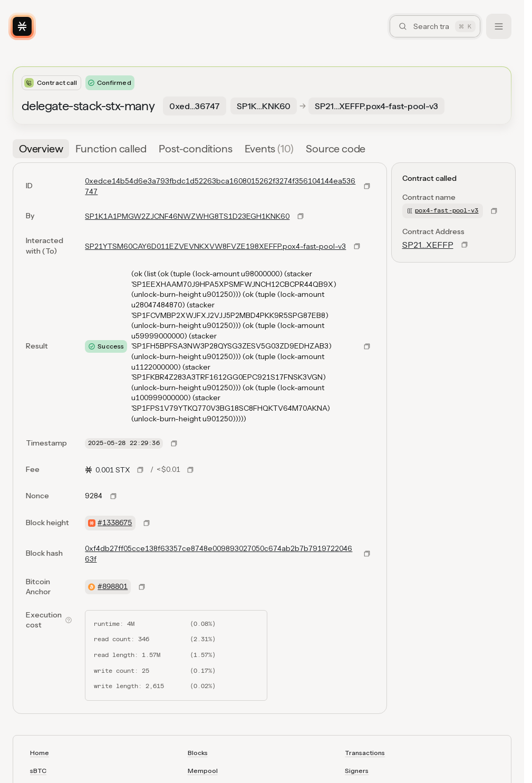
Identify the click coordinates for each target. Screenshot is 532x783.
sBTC (38, 771)
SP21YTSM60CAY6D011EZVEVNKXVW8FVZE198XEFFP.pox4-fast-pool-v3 (215, 246)
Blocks (198, 753)
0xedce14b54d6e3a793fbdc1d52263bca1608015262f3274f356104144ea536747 (220, 186)
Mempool (203, 771)
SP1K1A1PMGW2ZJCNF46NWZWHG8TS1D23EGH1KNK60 (187, 216)
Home (40, 753)
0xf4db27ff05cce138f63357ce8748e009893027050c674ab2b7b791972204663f (219, 554)
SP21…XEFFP (428, 245)
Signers (357, 771)
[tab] (41, 149)
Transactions (365, 753)
